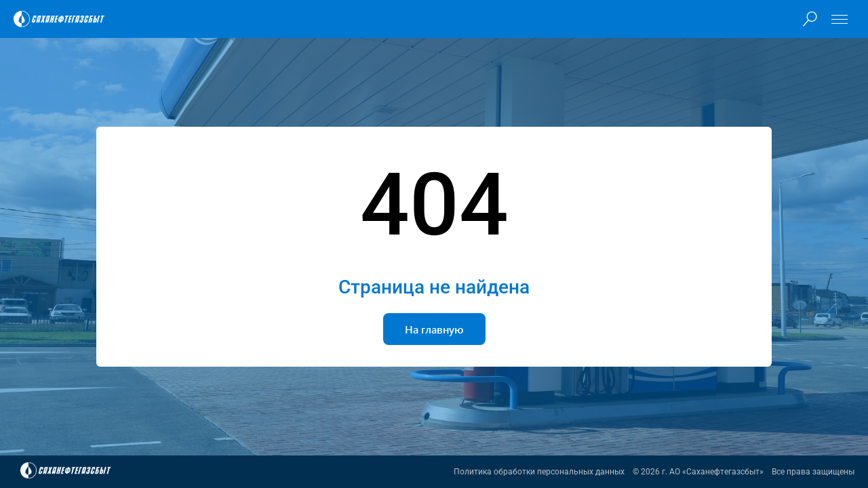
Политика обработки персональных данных (539, 472)
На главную (434, 329)
